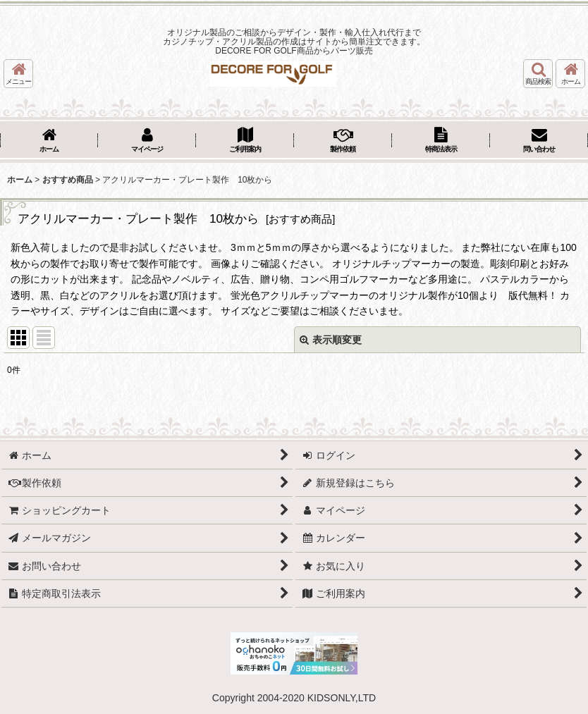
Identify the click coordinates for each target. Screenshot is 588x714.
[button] (18, 74)
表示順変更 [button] (331, 340)
